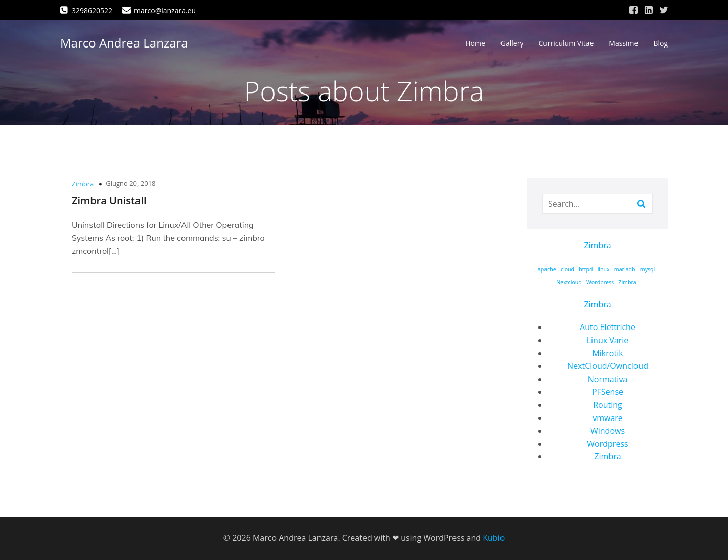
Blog (661, 43)
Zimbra (83, 184)
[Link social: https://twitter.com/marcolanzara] (664, 10)
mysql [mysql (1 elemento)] (648, 269)
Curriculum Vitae (566, 43)
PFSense (608, 392)
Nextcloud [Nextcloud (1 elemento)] (569, 282)
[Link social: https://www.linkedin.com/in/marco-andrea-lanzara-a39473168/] (649, 10)
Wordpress (607, 444)
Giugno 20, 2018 (130, 183)
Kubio (494, 538)
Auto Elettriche (608, 327)
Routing (608, 405)
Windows (608, 431)
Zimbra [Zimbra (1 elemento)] (627, 282)
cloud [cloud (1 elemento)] (567, 269)
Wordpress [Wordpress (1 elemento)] (600, 282)
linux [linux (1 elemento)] (604, 269)
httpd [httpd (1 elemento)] (586, 269)
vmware (608, 418)
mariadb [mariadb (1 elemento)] (625, 269)
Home (475, 43)
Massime (623, 43)
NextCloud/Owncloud (608, 366)
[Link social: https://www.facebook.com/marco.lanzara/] (633, 10)
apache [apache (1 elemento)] (547, 269)
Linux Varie (608, 340)
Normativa (608, 379)
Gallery (512, 43)
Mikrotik (607, 353)
